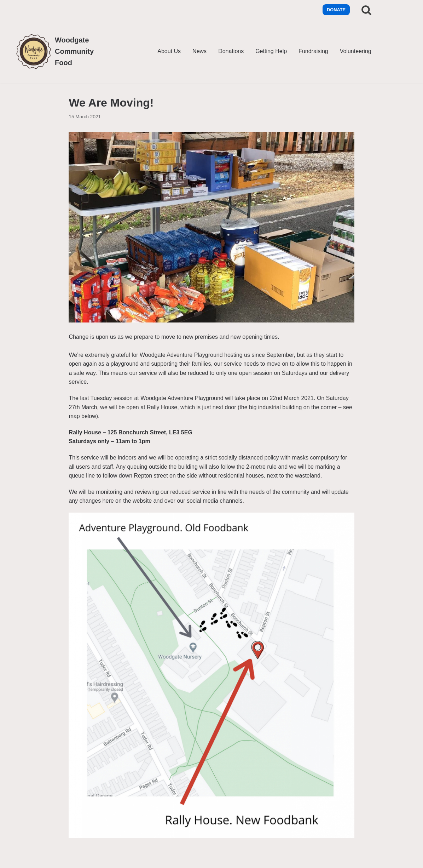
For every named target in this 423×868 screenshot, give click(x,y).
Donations (231, 51)
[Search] (366, 10)
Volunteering (356, 51)
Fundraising (313, 51)
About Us (169, 51)
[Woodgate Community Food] (58, 51)
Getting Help (271, 51)
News (199, 51)
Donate (336, 10)
